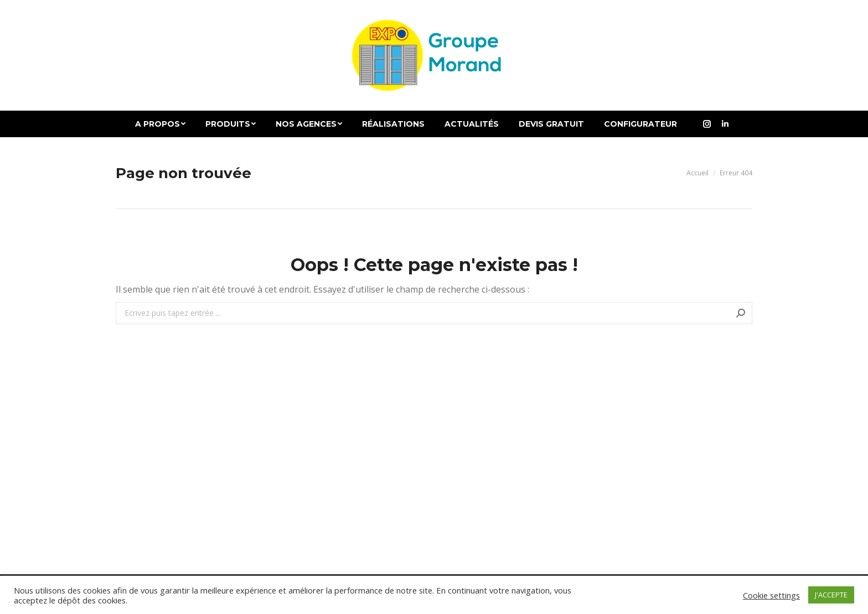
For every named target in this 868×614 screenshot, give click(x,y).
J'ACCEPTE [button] (831, 595)
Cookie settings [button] (771, 595)
